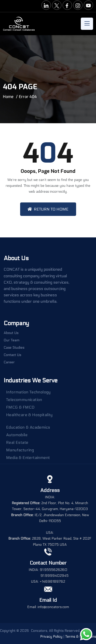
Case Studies (14, 348)
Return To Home (48, 209)
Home (8, 97)
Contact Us (12, 355)
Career (9, 362)
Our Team (12, 340)
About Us (11, 333)
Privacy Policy (51, 637)
